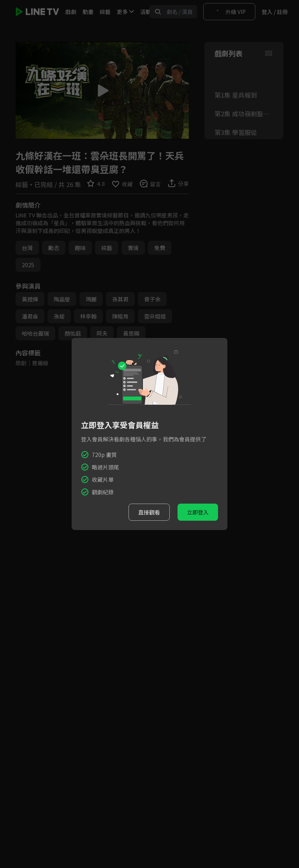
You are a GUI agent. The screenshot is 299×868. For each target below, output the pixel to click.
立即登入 (198, 512)
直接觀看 (149, 512)
